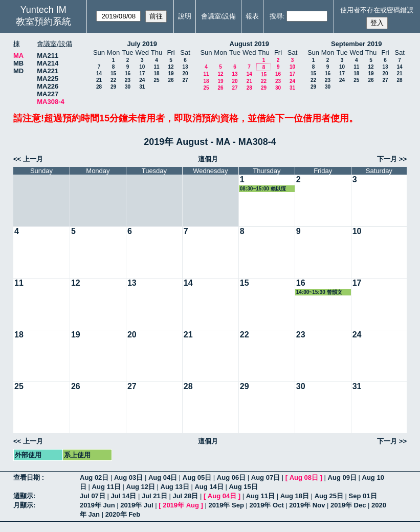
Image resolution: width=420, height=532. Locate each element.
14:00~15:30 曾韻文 (319, 292)
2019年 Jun (97, 505)
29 (113, 87)
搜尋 (276, 16)
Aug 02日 (94, 477)
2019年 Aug (181, 505)
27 (185, 80)
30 (128, 87)
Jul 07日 (93, 496)
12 (171, 67)
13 (185, 67)
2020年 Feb (123, 514)
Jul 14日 (123, 496)
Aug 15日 (243, 487)
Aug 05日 (197, 477)
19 (171, 73)
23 (128, 80)
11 (156, 67)
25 (156, 80)
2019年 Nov (307, 505)
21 (99, 80)
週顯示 (23, 496)
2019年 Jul (137, 505)
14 (99, 73)
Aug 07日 (266, 477)
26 (171, 80)
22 (113, 80)
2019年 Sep (226, 505)
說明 (185, 16)
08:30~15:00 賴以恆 (263, 189)
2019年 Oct (267, 505)
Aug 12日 (141, 487)
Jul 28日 (185, 496)
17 (142, 73)
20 (185, 73)
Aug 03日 (128, 477)
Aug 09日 (342, 477)
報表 (252, 16)
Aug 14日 (209, 487)
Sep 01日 (363, 496)
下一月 (387, 159)
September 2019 (357, 44)
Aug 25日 (329, 496)
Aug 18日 (295, 496)
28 (99, 87)
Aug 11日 (106, 487)
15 (113, 73)
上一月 (33, 159)
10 (142, 67)
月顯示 (23, 505)
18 (156, 73)
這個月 (208, 159)
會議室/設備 (219, 16)
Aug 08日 (304, 477)
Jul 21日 (154, 496)
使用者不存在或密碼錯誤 (377, 10)
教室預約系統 (43, 22)
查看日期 (28, 477)
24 (142, 80)
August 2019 (249, 44)
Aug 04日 (163, 477)
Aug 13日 (175, 487)
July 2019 (142, 44)
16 (128, 73)
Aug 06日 (231, 477)
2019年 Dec (348, 505)
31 (142, 87)
